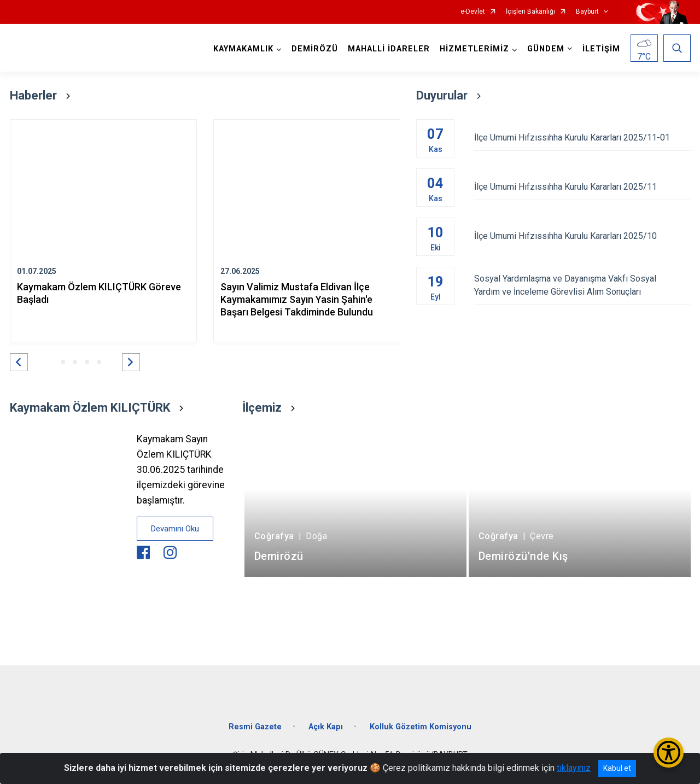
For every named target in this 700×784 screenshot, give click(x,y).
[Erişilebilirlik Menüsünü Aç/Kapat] (669, 753)
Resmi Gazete (255, 727)
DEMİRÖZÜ (315, 49)
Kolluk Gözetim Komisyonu (421, 727)
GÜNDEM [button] (546, 49)
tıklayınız (574, 768)
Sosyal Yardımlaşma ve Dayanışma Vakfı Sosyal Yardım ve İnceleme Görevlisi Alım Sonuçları (582, 285)
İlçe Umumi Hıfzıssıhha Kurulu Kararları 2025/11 (582, 187)
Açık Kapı (326, 727)
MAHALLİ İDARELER (389, 49)
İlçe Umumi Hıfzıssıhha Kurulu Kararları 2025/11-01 (582, 138)
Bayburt (587, 12)
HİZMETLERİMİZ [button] (474, 49)
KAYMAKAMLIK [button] (243, 49)
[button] (19, 362)
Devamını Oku (175, 529)
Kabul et (617, 768)
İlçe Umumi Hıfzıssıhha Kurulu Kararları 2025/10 (582, 236)
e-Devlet (473, 12)
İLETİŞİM (601, 49)
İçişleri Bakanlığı (530, 12)
